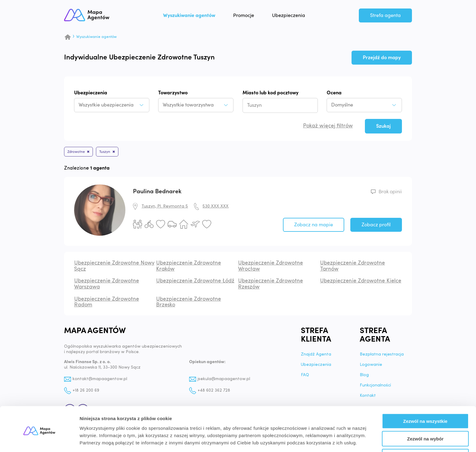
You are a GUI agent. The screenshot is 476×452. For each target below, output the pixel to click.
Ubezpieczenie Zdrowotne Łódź (195, 282)
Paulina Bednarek (157, 193)
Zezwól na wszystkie (425, 399)
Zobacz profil (376, 226)
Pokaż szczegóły (324, 440)
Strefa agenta (385, 17)
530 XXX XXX (216, 208)
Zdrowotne (78, 152)
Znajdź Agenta (316, 356)
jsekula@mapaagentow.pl (224, 380)
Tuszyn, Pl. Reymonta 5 (165, 208)
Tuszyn (111, 152)
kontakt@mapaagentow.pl (100, 380)
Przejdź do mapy (382, 58)
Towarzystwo (173, 93)
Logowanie (371, 366)
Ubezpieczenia (295, 17)
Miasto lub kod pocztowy (270, 93)
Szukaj (383, 126)
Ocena (334, 93)
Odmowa (425, 434)
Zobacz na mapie (314, 226)
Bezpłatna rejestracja (382, 356)
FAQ (305, 376)
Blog (364, 376)
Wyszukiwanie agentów (195, 17)
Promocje (250, 17)
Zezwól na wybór (425, 417)
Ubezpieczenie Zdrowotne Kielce (361, 282)
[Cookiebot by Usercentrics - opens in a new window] (39, 440)
